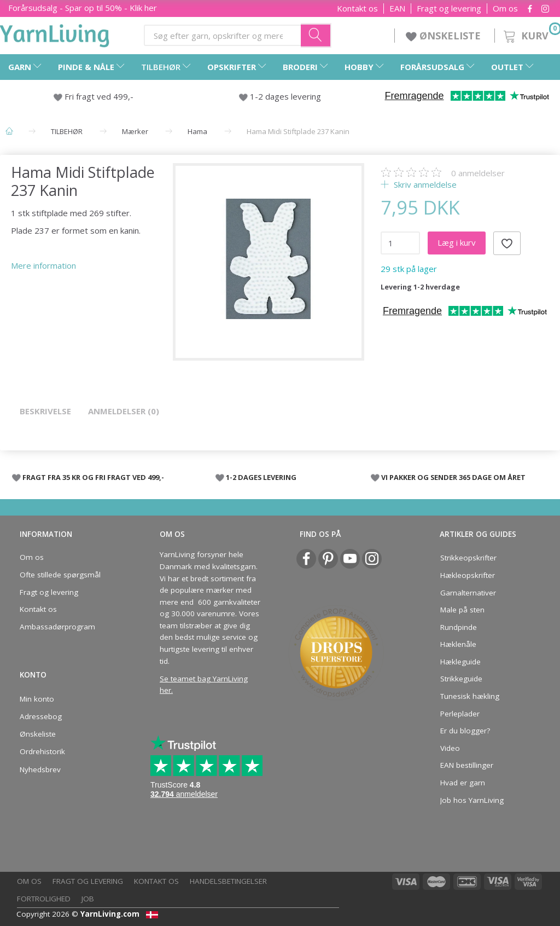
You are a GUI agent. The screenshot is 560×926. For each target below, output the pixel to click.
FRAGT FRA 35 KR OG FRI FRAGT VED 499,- (93, 477)
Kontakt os (357, 8)
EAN (397, 8)
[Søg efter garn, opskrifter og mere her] (316, 35)
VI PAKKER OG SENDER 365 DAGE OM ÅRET (453, 477)
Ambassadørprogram (57, 627)
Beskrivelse (45, 411)
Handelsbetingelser (228, 881)
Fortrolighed (44, 899)
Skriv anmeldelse (424, 184)
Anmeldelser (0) (124, 411)
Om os (505, 8)
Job (88, 899)
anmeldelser (478, 173)
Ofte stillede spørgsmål (60, 575)
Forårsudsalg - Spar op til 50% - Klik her (83, 8)
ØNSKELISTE (445, 36)
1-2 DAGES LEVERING (261, 477)
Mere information (43, 265)
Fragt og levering (449, 8)
